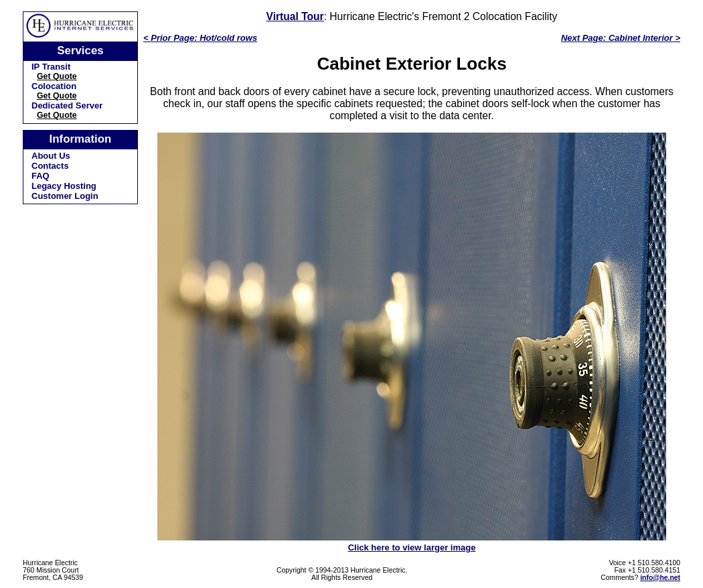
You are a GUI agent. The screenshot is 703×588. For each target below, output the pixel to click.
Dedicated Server (67, 105)
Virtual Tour (295, 16)
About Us (51, 156)
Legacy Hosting (64, 186)
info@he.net (660, 578)
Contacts (50, 166)
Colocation (54, 86)
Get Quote (57, 76)
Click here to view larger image (412, 547)
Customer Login (65, 196)
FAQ (41, 176)
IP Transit (51, 67)
